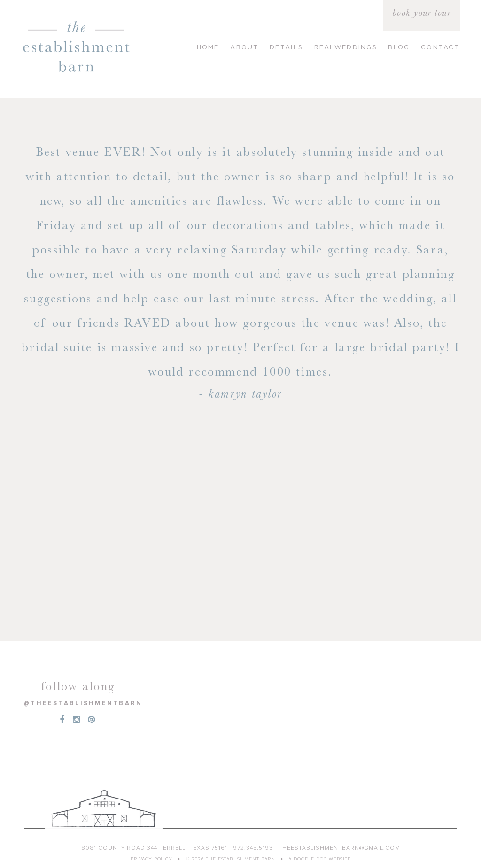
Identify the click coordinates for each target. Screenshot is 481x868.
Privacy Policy (151, 859)
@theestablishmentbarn (83, 703)
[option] (240, 272)
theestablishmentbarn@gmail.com (339, 848)
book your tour (421, 13)
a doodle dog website (320, 859)
